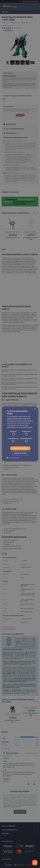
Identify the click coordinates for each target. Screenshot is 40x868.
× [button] (35, 409)
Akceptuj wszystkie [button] (20, 448)
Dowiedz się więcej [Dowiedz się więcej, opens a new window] (27, 427)
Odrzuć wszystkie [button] (20, 453)
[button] (13, 458)
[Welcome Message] (35, 863)
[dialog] (20, 434)
